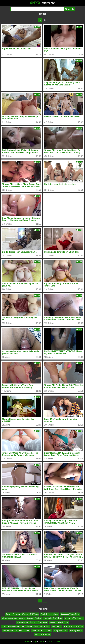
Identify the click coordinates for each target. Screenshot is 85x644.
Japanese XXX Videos (42, 630)
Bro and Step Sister (39, 622)
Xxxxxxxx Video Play (70, 614)
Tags (35, 642)
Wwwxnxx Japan (9, 618)
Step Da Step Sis (42, 635)
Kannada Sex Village (53, 618)
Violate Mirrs (22, 622)
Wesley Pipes (76, 630)
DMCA (41, 642)
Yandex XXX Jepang (74, 618)
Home (28, 642)
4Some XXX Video (30, 614)
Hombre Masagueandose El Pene (17, 626)
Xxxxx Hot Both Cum (59, 622)
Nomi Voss (57, 626)
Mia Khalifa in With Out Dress (16, 630)
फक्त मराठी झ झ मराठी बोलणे (30, 618)
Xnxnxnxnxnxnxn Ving (74, 626)
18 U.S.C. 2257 (53, 642)
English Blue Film (42, 626)
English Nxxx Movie (50, 614)
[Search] (37, 9)
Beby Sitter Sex (61, 630)
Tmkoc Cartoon (13, 614)
